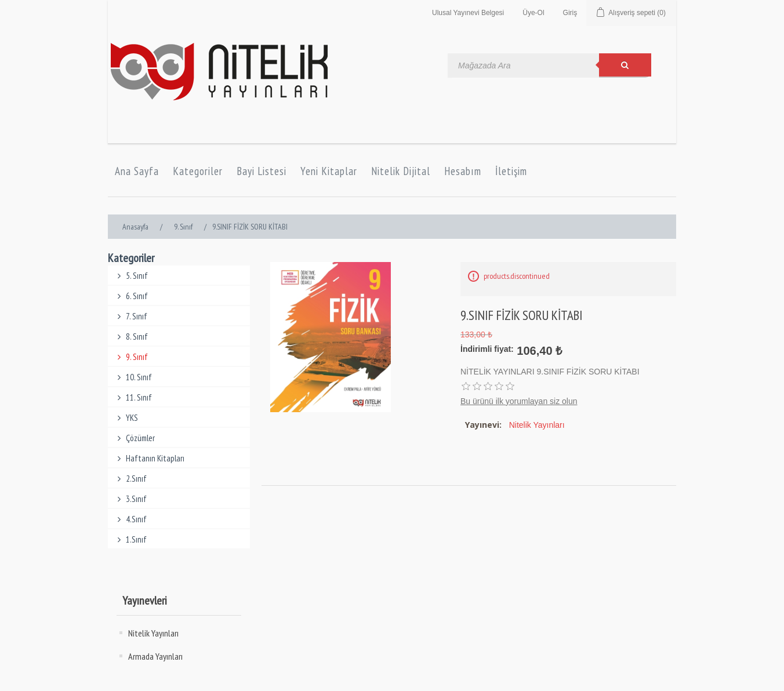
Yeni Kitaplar (329, 171)
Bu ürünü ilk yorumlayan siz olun (519, 401)
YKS (126, 418)
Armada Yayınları (155, 656)
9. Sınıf (131, 357)
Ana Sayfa (137, 171)
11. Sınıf (133, 397)
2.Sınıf (130, 479)
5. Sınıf (131, 276)
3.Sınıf (130, 499)
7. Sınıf (130, 316)
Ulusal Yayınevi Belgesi (468, 13)
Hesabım (463, 171)
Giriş (570, 13)
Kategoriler (198, 171)
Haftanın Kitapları (149, 458)
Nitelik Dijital (401, 171)
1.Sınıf (130, 539)
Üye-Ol (533, 13)
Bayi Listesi (262, 171)
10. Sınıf (133, 377)
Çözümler (134, 438)
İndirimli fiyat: (487, 349)
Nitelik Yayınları (153, 633)
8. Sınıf (131, 337)
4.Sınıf (130, 519)
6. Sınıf (131, 296)
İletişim (511, 171)
